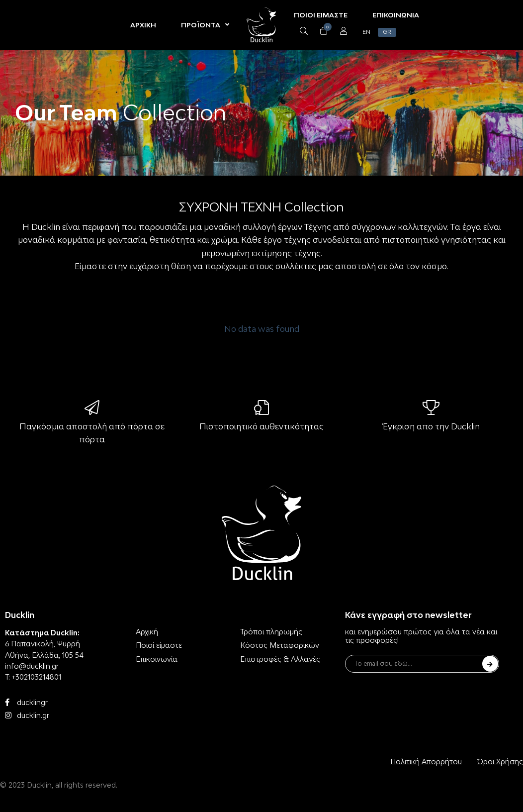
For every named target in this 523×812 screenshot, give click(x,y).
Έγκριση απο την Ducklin (431, 426)
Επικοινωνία (157, 659)
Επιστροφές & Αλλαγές (280, 659)
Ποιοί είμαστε (159, 645)
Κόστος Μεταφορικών (280, 645)
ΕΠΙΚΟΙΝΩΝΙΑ (395, 15)
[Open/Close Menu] (343, 31)
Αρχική (147, 632)
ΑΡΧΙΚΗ (144, 25)
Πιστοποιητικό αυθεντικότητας (261, 426)
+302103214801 (37, 677)
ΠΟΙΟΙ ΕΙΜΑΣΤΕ (320, 15)
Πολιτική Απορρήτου (426, 761)
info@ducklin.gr (32, 666)
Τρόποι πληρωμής (271, 632)
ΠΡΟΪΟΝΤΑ (206, 25)
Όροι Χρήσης (500, 761)
